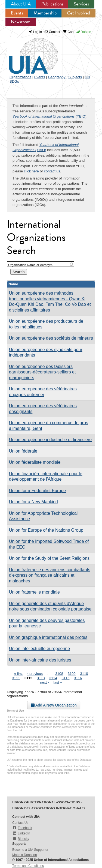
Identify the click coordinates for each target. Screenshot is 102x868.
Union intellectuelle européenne (39, 649)
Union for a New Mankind (33, 502)
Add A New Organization (54, 705)
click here (31, 171)
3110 (84, 674)
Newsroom (21, 22)
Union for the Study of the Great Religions (49, 558)
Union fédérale (23, 451)
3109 (72, 674)
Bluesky (21, 839)
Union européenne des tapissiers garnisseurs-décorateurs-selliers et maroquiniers (42, 372)
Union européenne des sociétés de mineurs (51, 338)
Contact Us (20, 823)
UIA (27, 53)
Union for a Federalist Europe (37, 491)
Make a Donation (25, 855)
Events (17, 13)
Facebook (22, 828)
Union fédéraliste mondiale (35, 462)
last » (58, 682)
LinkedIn (21, 833)
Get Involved (78, 13)
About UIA (21, 4)
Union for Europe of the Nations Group (46, 530)
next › (44, 682)
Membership (45, 13)
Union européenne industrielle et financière (50, 440)
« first (18, 674)
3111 (16, 678)
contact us (52, 171)
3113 (41, 678)
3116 (78, 678)
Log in (38, 32)
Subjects (75, 77)
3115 (66, 678)
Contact (52, 32)
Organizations (20, 77)
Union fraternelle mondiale (34, 592)
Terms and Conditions (28, 866)
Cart (68, 32)
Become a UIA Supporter (30, 850)
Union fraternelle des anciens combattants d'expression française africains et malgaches (50, 575)
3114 (53, 678)
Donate (84, 32)
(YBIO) (50, 116)
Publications (52, 4)
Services (81, 4)
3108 (59, 674)
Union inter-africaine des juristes (40, 660)
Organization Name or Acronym (30, 265)
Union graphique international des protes (48, 637)
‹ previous (35, 674)
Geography (57, 77)
